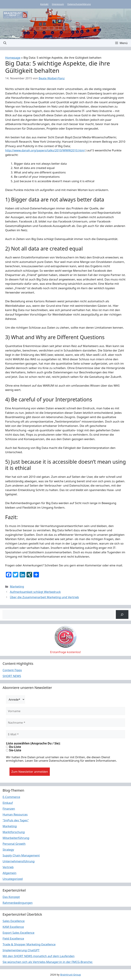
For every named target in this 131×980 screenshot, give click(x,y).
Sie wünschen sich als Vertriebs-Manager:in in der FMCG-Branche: (48, 962)
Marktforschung (14, 832)
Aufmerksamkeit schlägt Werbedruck (35, 592)
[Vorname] (65, 711)
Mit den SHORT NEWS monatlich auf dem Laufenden (39, 956)
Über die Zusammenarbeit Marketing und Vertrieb (44, 597)
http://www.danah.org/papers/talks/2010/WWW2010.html (45, 150)
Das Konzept (11, 897)
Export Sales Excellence (19, 933)
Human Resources (15, 814)
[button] (5, 43)
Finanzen (9, 809)
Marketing (17, 586)
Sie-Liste (14, 750)
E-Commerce (11, 797)
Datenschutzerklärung (79, 4)
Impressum (58, 4)
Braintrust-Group (70, 974)
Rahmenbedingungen (18, 903)
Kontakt (44, 4)
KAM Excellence (13, 927)
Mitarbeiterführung (16, 838)
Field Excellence (13, 938)
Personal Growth (14, 844)
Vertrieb (8, 867)
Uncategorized (13, 879)
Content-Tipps (12, 670)
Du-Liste (14, 747)
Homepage (13, 58)
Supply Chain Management (21, 855)
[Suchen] (122, 614)
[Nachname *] (65, 723)
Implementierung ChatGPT (21, 950)
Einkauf (8, 803)
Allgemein (9, 873)
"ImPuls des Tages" (16, 820)
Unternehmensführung (19, 861)
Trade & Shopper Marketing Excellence (29, 944)
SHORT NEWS (12, 676)
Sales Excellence (14, 921)
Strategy (8, 849)
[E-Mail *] (65, 734)
